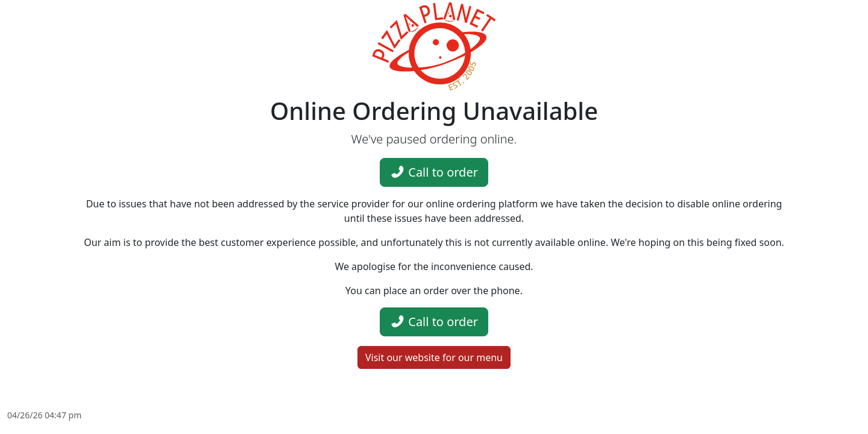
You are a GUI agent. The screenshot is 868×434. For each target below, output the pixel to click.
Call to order (434, 172)
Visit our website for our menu (434, 357)
